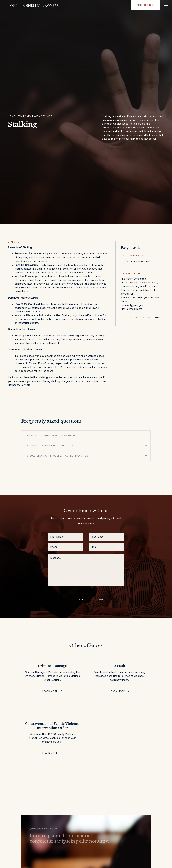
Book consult (146, 5)
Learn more (50, 691)
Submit (83, 600)
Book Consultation (137, 318)
